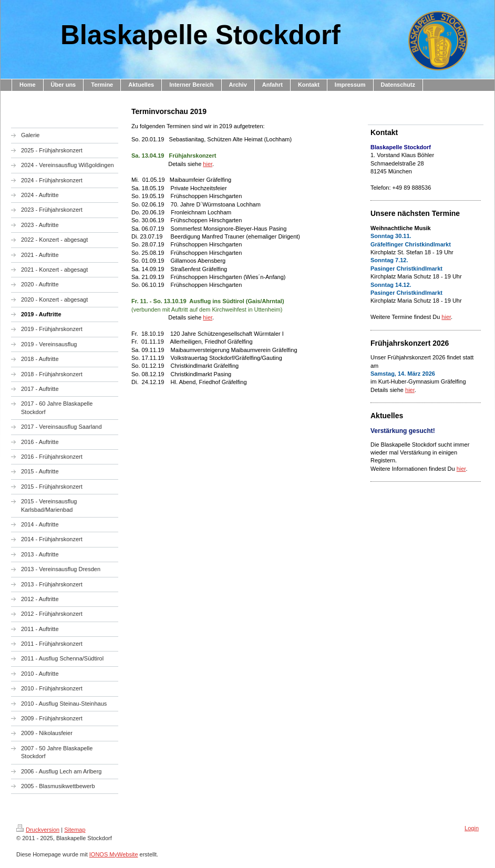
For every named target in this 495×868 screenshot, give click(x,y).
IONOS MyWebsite (114, 854)
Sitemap (75, 830)
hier (208, 164)
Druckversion (38, 830)
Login (472, 828)
